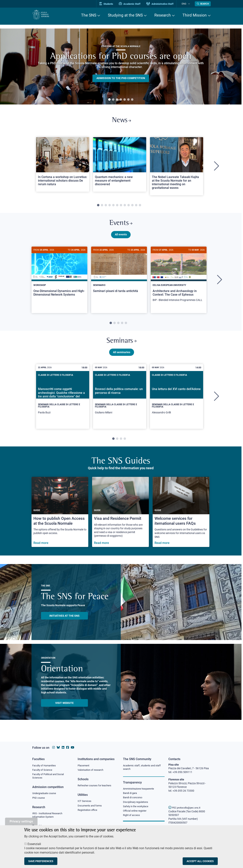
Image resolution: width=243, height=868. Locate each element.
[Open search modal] (203, 4)
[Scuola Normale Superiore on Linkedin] (63, 747)
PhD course (39, 799)
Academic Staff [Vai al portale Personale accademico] (135, 4)
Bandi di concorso (134, 799)
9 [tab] (129, 207)
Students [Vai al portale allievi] (111, 4)
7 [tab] (132, 100)
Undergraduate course (45, 794)
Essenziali (34, 844)
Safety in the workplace (137, 808)
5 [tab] (125, 100)
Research (163, 15)
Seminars (121, 346)
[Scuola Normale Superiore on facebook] (68, 747)
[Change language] (190, 4)
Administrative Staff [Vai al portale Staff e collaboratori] (165, 4)
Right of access (132, 817)
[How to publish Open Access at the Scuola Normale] (60, 518)
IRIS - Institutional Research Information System (49, 817)
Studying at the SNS (125, 15)
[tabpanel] (121, 66)
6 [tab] (128, 100)
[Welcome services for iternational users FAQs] (181, 518)
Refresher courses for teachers (96, 786)
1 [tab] (109, 100)
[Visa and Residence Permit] (120, 518)
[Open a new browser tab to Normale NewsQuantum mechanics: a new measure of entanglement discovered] (120, 166)
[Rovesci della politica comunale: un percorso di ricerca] (120, 402)
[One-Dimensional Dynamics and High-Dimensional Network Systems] (59, 278)
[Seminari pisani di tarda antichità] (119, 278)
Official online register (136, 813)
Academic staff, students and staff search (143, 768)
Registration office (88, 811)
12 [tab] (140, 207)
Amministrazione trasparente (140, 789)
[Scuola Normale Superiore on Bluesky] (58, 747)
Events (121, 226)
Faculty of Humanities (45, 766)
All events (121, 238)
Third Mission (195, 15)
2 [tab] (113, 100)
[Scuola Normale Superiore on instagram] (54, 747)
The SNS (89, 15)
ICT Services (85, 802)
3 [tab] (117, 100)
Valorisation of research (92, 770)
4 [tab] (121, 100)
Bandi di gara (131, 794)
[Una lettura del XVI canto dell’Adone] (177, 402)
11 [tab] (136, 207)
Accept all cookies (200, 861)
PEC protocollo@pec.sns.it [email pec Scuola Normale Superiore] (186, 808)
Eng (186, 4)
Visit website (64, 708)
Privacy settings (21, 821)
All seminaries (122, 358)
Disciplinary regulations (137, 803)
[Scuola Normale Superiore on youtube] (73, 747)
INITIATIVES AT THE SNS (64, 621)
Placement (84, 766)
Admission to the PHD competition (121, 78)
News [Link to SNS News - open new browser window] (122, 121)
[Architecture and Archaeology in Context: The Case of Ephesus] (179, 280)
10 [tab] (132, 207)
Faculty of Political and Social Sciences (49, 777)
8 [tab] (125, 207)
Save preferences (41, 861)
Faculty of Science (43, 770)
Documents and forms (91, 807)
